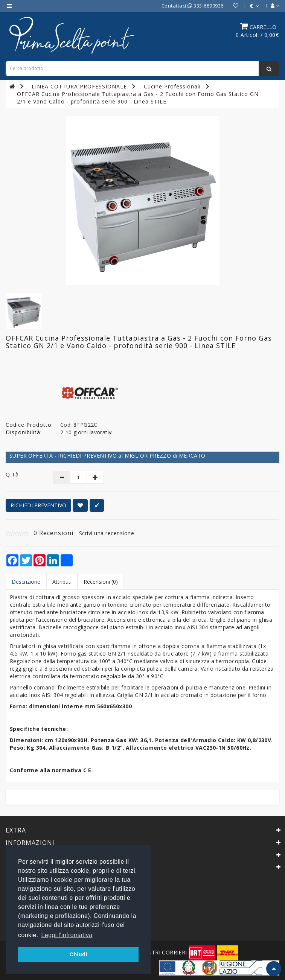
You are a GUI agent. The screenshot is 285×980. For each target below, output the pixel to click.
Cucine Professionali (172, 86)
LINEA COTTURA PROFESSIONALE (79, 86)
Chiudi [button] (78, 954)
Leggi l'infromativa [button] (67, 935)
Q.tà (12, 474)
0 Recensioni (53, 533)
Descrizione (26, 582)
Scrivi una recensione (107, 533)
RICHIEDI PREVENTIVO (38, 505)
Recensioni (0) (101, 582)
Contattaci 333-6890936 (193, 6)
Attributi (62, 582)
